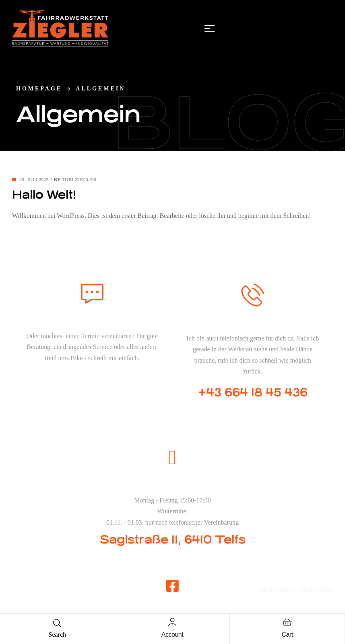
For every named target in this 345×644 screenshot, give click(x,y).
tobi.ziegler (79, 180)
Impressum (276, 590)
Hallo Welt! (44, 195)
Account (172, 635)
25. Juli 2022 (34, 180)
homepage (39, 89)
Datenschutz (315, 590)
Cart (287, 635)
